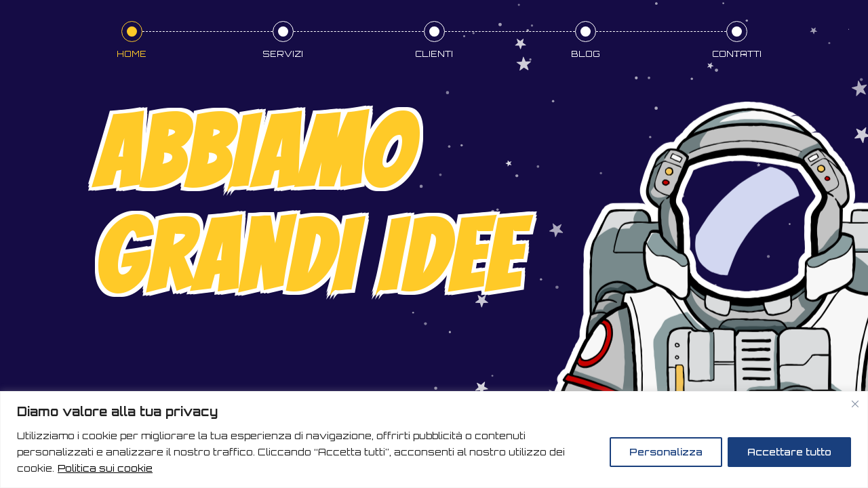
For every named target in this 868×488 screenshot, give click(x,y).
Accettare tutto (789, 452)
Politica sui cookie (105, 468)
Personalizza (666, 452)
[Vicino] (855, 404)
